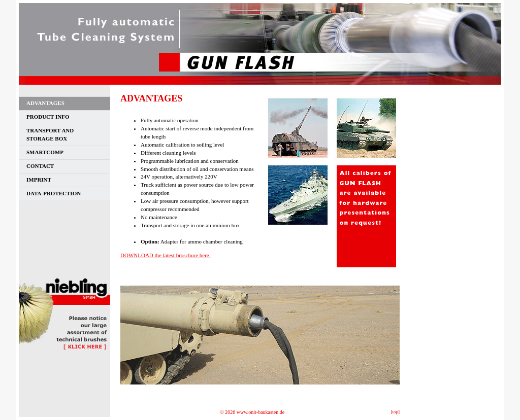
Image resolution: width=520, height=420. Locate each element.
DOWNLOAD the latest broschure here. (165, 255)
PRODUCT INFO (48, 117)
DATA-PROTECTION (54, 193)
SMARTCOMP (45, 152)
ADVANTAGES (45, 103)
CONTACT (40, 166)
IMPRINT (39, 180)
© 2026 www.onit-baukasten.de (252, 412)
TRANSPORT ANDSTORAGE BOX (50, 134)
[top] (396, 412)
